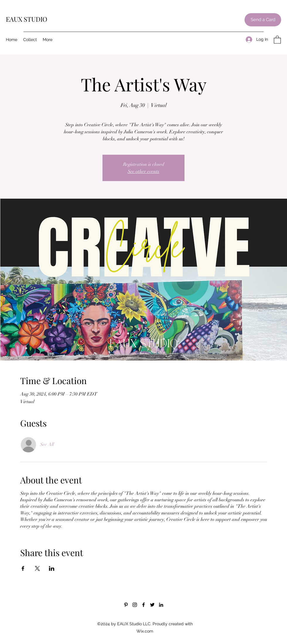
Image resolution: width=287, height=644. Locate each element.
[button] (277, 39)
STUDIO (35, 19)
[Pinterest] (126, 605)
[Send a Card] (263, 20)
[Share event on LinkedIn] (52, 568)
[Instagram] (135, 605)
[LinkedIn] (161, 605)
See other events (143, 171)
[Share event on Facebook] (23, 568)
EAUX (15, 19)
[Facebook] (143, 605)
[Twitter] (152, 605)
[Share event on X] (37, 568)
